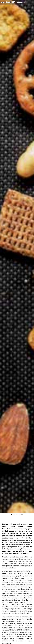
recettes (21, 3)
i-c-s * (8, 2)
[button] (32, 181)
